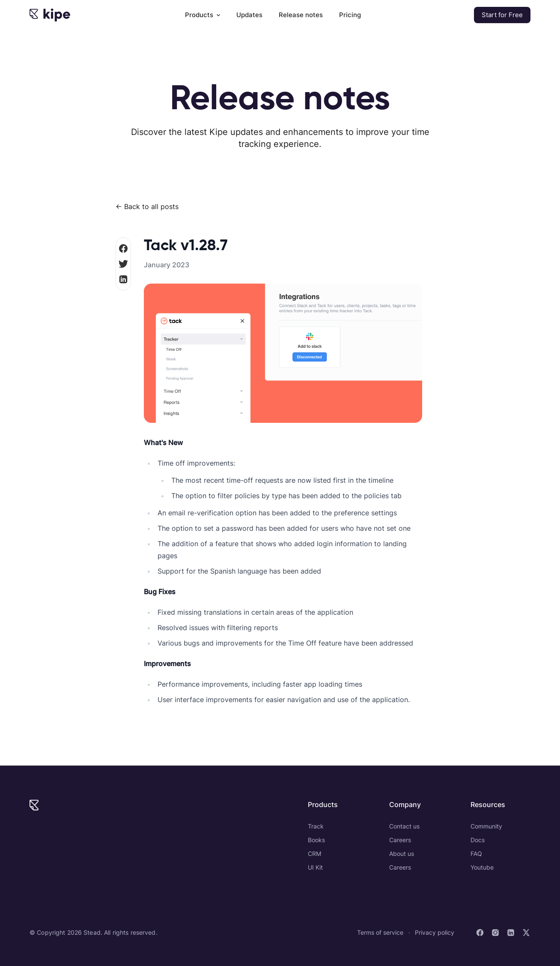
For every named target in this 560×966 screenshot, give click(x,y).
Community (486, 826)
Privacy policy (435, 932)
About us (402, 854)
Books (316, 840)
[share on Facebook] (123, 248)
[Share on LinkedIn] (123, 279)
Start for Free (502, 15)
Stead (92, 932)
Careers (400, 840)
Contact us (404, 826)
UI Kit (315, 867)
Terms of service (380, 932)
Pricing (350, 15)
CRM (314, 854)
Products (203, 15)
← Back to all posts (147, 206)
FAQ (476, 854)
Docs (478, 840)
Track (316, 826)
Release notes (301, 15)
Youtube (482, 867)
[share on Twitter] (123, 264)
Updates (249, 15)
